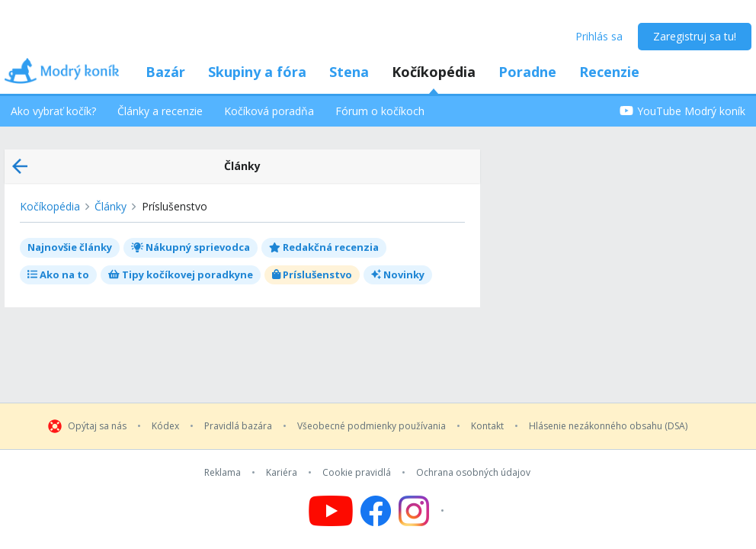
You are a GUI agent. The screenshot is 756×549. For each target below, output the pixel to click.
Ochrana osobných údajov (473, 473)
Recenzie (609, 72)
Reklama (223, 473)
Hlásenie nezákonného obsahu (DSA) (608, 426)
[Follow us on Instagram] (423, 511)
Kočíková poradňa (269, 111)
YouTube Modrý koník (682, 111)
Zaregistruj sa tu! (695, 36)
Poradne (527, 72)
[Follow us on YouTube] (331, 511)
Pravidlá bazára (238, 426)
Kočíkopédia (434, 72)
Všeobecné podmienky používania (372, 426)
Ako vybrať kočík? (53, 111)
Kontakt (487, 426)
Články (111, 206)
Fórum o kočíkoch (380, 111)
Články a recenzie (160, 111)
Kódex (165, 426)
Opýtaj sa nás (97, 426)
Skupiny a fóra (257, 72)
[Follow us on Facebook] (376, 511)
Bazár (165, 72)
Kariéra (282, 473)
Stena (349, 72)
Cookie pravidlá (357, 473)
